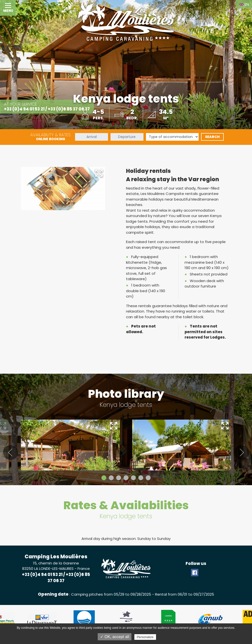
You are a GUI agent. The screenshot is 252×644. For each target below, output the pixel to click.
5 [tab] (133, 478)
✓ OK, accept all (115, 637)
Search (212, 137)
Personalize (145, 637)
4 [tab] (126, 478)
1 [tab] (104, 478)
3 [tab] (119, 478)
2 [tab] (111, 478)
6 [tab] (141, 478)
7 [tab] (148, 478)
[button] (8, 8)
